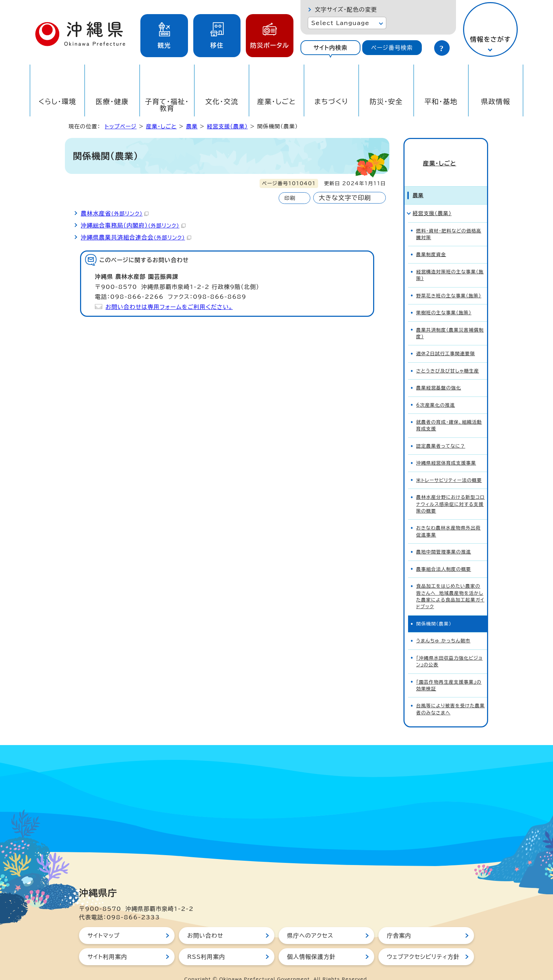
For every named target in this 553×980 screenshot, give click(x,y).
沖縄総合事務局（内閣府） (133, 225)
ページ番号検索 (392, 48)
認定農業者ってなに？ (441, 433)
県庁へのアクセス (310, 923)
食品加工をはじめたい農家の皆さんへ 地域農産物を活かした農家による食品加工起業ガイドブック (450, 584)
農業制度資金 (431, 242)
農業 (192, 126)
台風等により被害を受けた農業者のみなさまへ (451, 697)
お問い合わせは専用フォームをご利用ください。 (169, 307)
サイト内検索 (330, 48)
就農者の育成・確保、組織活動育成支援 (449, 413)
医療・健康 (112, 101)
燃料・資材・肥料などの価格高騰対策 (449, 222)
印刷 (290, 198)
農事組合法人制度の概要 (444, 556)
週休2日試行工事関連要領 (446, 341)
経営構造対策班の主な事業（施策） (450, 262)
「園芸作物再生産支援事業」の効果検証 (449, 673)
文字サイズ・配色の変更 (346, 10)
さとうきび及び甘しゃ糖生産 (448, 358)
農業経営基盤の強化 (439, 375)
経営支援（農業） (227, 126)
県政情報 (496, 101)
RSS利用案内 (206, 944)
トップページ (121, 126)
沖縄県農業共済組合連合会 (136, 237)
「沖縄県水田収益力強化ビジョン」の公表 (449, 649)
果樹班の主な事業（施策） (444, 300)
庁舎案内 (399, 923)
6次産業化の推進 (436, 392)
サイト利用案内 (107, 944)
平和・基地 (441, 101)
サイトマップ (104, 923)
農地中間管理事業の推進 (444, 539)
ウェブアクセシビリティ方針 (423, 944)
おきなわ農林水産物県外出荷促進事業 (448, 519)
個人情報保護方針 (311, 944)
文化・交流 (222, 101)
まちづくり (331, 101)
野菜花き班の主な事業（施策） (449, 283)
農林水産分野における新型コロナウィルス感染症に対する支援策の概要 (450, 491)
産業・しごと (276, 101)
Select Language (340, 23)
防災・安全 (386, 101)
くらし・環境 (57, 101)
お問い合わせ (205, 923)
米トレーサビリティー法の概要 (449, 468)
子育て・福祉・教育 (167, 105)
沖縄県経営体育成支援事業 (446, 450)
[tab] (330, 48)
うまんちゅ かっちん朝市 (443, 628)
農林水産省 (115, 213)
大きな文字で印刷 (345, 198)
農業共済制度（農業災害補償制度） (450, 321)
